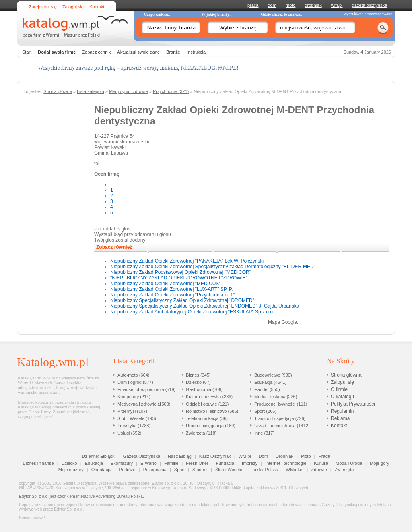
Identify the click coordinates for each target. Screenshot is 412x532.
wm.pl (337, 5)
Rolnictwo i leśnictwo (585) (212, 411)
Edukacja (94, 463)
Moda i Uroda (349, 463)
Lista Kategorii (134, 361)
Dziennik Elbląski (99, 456)
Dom (263, 456)
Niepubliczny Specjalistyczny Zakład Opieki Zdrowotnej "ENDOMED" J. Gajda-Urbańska (205, 306)
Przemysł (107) (132, 411)
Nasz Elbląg (180, 456)
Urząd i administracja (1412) (282, 426)
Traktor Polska (264, 470)
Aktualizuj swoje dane (138, 52)
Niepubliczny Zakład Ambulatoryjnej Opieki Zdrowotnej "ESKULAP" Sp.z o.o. (192, 312)
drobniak (313, 5)
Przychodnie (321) (171, 91)
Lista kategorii (91, 91)
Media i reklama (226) (276, 397)
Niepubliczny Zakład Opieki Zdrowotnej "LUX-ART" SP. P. (172, 289)
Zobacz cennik (96, 52)
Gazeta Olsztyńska (142, 456)
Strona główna (58, 91)
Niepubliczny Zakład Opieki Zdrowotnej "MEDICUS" (166, 284)
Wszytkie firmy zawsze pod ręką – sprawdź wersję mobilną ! (138, 67)
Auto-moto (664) (133, 375)
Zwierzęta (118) (201, 433)
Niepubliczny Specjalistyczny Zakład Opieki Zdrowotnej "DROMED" (182, 300)
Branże (173, 52)
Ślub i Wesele (229, 470)
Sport (179, 470)
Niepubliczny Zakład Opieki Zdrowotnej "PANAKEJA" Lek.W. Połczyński (187, 261)
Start (27, 52)
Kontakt (97, 7)
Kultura (321, 463)
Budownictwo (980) (273, 375)
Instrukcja (196, 52)
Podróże (127, 470)
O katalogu (342, 397)
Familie (171, 463)
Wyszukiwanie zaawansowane (367, 14)
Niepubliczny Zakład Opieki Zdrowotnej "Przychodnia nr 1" (172, 295)
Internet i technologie (286, 463)
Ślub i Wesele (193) (137, 418)
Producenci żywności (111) (281, 404)
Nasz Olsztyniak (215, 456)
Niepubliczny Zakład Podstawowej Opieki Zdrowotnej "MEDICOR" (181, 272)
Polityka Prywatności (353, 404)
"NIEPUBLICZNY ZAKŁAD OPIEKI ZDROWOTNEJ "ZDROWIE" (179, 278)
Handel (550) (267, 389)
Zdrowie (319, 470)
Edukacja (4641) (270, 382)
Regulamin (342, 411)
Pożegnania (155, 470)
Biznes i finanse (38, 463)
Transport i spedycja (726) (280, 418)
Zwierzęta (344, 470)
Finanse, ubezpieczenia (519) (146, 389)
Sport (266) (265, 411)
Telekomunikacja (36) (207, 418)
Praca (324, 456)
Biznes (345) (198, 375)
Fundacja (225, 463)
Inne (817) (264, 433)
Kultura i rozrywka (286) (209, 397)
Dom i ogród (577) (135, 382)
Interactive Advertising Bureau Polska (109, 496)
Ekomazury (122, 463)
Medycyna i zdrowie (129, 91)
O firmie (339, 389)
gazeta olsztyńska (370, 5)
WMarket (295, 470)
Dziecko (69, 463)
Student (200, 470)
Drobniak (284, 456)
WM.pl (245, 456)
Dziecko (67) (198, 382)
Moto (306, 456)
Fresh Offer (197, 463)
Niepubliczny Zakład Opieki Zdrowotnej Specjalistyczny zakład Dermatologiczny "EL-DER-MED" (213, 267)
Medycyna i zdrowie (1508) (144, 404)
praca (253, 5)
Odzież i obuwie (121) (207, 404)
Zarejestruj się (43, 7)
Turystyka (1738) (134, 426)
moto (290, 5)
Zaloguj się (73, 7)
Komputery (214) (134, 397)
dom (272, 5)
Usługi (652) (129, 433)
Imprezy (250, 463)
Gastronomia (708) (204, 389)
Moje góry (379, 463)
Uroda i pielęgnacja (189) (211, 426)
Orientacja (101, 470)
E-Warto (148, 463)
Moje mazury (71, 470)
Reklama (340, 418)
